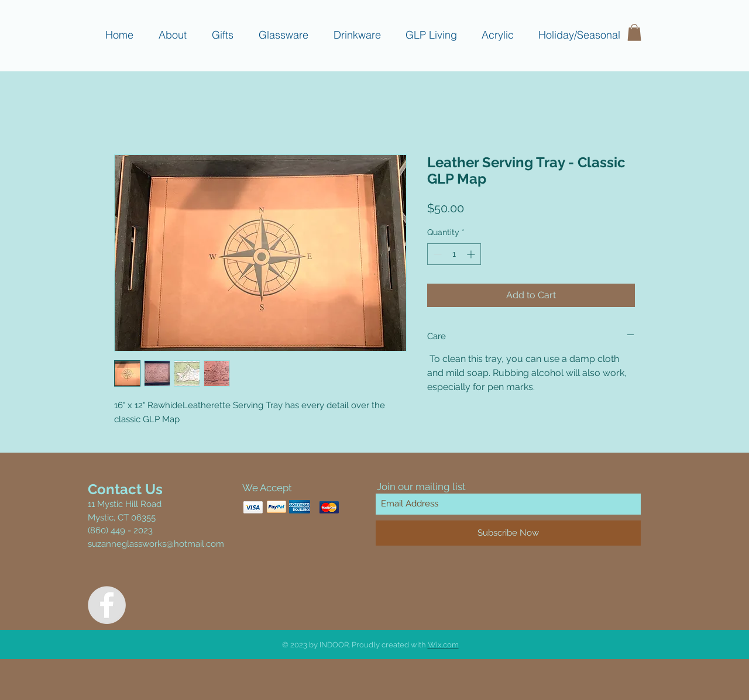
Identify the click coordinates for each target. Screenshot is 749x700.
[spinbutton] (454, 254)
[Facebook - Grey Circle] (107, 605)
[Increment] (472, 254)
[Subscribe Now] (508, 533)
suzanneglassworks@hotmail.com (156, 544)
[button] (634, 32)
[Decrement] (436, 254)
